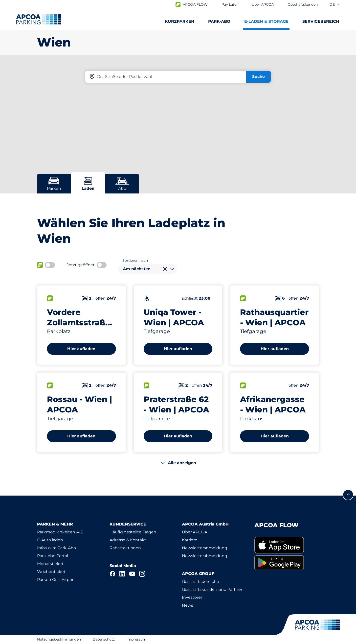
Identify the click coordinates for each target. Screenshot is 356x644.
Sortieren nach (135, 261)
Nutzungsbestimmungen (59, 639)
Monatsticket (50, 564)
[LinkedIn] (122, 574)
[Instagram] (142, 574)
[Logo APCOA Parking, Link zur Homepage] (39, 19)
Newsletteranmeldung (205, 548)
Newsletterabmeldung (205, 556)
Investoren (193, 597)
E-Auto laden (50, 540)
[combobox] (148, 269)
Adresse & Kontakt (128, 540)
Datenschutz (104, 639)
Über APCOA (195, 532)
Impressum (136, 639)
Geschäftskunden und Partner (212, 589)
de (335, 4)
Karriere (190, 540)
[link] (287, 545)
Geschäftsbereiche (200, 582)
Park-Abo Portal (53, 556)
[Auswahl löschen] (165, 269)
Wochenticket (51, 572)
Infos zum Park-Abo (56, 548)
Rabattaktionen (125, 548)
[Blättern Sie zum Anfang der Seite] (348, 495)
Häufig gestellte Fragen (133, 532)
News (188, 605)
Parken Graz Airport (56, 580)
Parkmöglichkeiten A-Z (60, 532)
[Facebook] (112, 574)
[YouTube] (132, 574)
